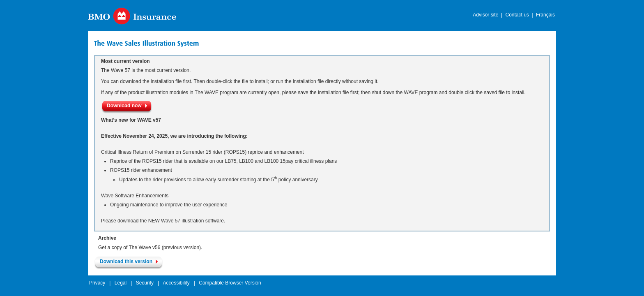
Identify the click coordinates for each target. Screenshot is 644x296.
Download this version (126, 261)
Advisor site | (488, 15)
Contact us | (519, 15)
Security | (147, 283)
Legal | (123, 283)
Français (545, 15)
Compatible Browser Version (230, 283)
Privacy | (100, 283)
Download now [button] (124, 106)
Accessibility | (179, 283)
